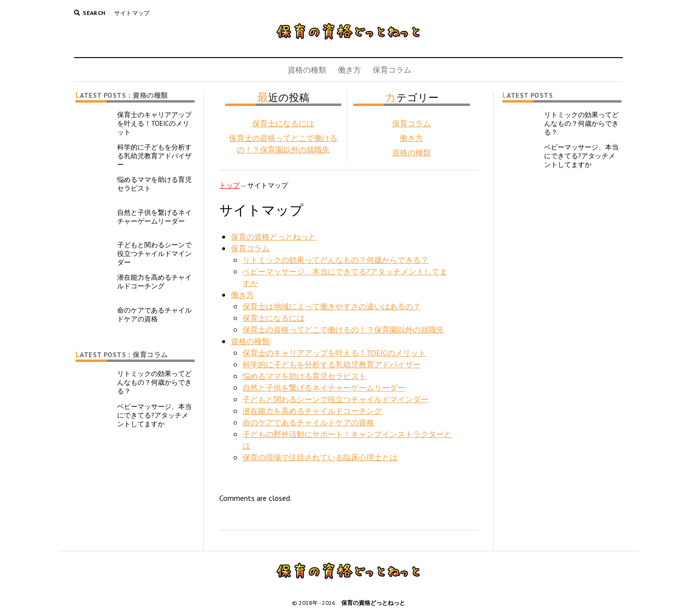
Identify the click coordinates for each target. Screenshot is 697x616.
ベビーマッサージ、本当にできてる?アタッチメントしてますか (154, 415)
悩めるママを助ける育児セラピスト (154, 184)
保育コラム (392, 70)
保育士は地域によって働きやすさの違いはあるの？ (332, 306)
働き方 (349, 70)
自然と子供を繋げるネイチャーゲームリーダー (154, 217)
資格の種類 (307, 70)
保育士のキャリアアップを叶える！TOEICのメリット (154, 123)
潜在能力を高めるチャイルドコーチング (154, 282)
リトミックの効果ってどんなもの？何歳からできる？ (154, 382)
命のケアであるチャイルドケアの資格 (154, 315)
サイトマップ (132, 13)
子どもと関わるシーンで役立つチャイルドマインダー (154, 254)
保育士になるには (283, 123)
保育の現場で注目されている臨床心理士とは (320, 457)
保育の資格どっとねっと (273, 237)
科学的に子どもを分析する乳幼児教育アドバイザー (154, 156)
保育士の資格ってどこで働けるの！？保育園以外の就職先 (343, 330)
